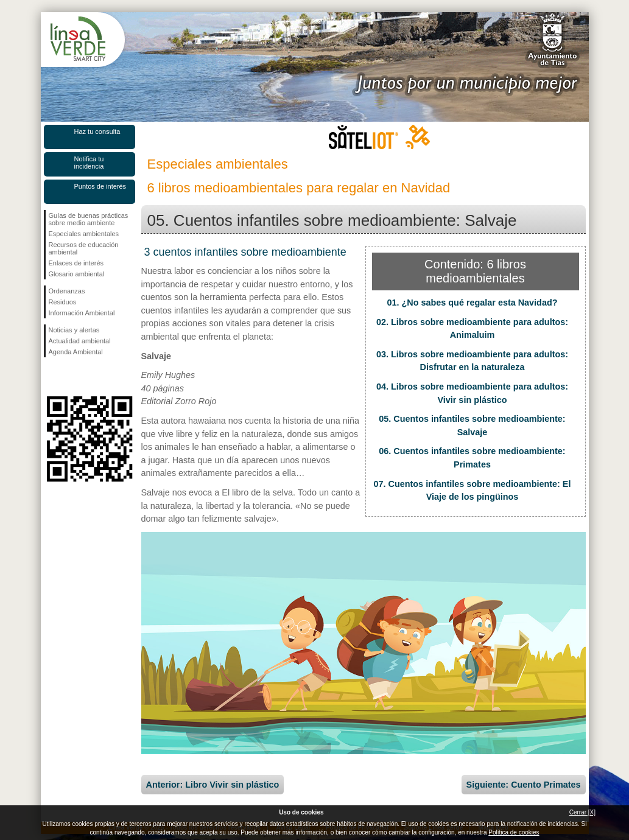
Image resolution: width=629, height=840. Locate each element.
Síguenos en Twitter (71, 377)
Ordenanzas (67, 291)
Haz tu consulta (97, 131)
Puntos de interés (100, 186)
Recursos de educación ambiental (84, 248)
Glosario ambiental (77, 274)
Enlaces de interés (76, 263)
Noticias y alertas (74, 330)
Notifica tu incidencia (89, 163)
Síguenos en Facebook (51, 377)
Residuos (63, 302)
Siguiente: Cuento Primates (524, 785)
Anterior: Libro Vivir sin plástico (213, 785)
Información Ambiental (82, 313)
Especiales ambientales (84, 234)
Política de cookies (514, 832)
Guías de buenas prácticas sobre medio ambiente (89, 219)
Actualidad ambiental (80, 341)
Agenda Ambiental (76, 352)
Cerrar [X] (582, 812)
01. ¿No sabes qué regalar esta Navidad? (473, 303)
